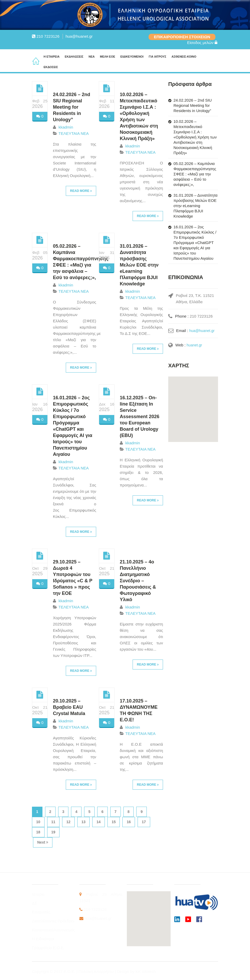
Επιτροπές (41, 912)
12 (68, 822)
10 (38, 822)
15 (114, 822)
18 (38, 832)
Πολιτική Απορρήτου (97, 971)
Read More (81, 191)
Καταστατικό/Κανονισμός (53, 930)
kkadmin (66, 127)
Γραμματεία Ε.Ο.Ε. (48, 948)
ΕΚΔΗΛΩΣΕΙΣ (74, 57)
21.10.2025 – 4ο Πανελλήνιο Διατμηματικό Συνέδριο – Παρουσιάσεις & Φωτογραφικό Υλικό (138, 581)
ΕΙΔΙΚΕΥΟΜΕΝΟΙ (132, 57)
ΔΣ (34, 903)
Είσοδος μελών (202, 43)
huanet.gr (195, 345)
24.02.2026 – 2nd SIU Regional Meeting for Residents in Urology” (72, 107)
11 (53, 822)
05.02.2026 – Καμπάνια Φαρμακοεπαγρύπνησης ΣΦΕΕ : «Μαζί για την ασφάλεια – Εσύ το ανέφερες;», (195, 174)
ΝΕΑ (92, 57)
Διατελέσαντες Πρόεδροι (53, 921)
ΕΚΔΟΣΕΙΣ (51, 67)
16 (129, 822)
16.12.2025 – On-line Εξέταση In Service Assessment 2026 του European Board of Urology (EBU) (140, 417)
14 (99, 822)
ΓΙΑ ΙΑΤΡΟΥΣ (157, 57)
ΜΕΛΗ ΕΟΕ (107, 57)
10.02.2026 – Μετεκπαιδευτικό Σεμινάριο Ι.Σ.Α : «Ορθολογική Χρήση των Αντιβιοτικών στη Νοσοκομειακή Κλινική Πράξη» (195, 137)
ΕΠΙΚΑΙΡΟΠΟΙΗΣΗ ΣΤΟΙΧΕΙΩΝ (182, 37)
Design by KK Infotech (136, 971)
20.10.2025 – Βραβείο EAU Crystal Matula (69, 707)
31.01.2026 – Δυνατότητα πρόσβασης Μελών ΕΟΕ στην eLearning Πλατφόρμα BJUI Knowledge (139, 265)
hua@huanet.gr (79, 36)
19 (53, 832)
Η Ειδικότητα (43, 939)
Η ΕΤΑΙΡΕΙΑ (51, 57)
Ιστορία (38, 894)
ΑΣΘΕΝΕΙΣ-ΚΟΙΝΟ (184, 57)
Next (43, 842)
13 (84, 822)
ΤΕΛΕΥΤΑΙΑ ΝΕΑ (74, 133)
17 (144, 822)
